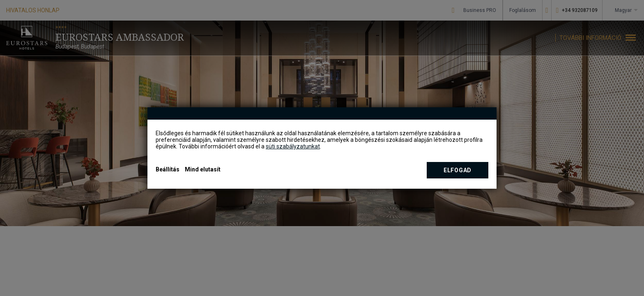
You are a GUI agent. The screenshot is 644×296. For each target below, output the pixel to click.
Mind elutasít (203, 169)
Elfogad (458, 170)
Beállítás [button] (168, 169)
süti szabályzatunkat (293, 146)
